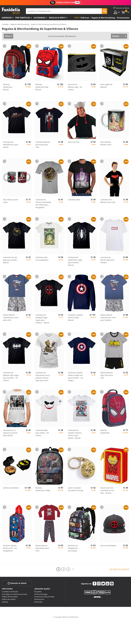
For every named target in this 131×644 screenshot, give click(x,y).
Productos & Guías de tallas (44, 597)
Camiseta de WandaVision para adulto (11, 145)
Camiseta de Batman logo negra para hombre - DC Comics (11, 377)
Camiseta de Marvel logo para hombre (107, 260)
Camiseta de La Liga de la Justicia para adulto (10, 433)
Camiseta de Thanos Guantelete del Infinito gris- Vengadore (43, 203)
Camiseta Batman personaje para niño (43, 145)
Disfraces (7, 18)
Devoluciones (39, 599)
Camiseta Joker (74, 200)
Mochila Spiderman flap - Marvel (42, 87)
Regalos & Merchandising (20, 24)
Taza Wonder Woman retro (106, 143)
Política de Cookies (9, 599)
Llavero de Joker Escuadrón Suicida (76, 489)
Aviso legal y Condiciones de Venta (14, 594)
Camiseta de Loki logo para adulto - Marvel (10, 260)
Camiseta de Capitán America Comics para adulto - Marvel (75, 434)
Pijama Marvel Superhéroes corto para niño (11, 317)
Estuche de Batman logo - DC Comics (75, 87)
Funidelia (5, 24)
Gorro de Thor (74, 142)
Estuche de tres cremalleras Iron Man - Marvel (107, 490)
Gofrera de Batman (11, 488)
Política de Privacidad (10, 597)
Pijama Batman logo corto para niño (107, 375)
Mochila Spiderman (105, 432)
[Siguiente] (73, 569)
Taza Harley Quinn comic (11, 201)
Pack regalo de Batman (106, 86)
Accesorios (39, 18)
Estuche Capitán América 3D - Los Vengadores (10, 548)
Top (76, 18)
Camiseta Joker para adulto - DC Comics (42, 433)
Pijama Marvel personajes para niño (42, 548)
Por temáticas (23, 18)
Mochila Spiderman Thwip (43, 489)
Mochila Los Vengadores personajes (73, 548)
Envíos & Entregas (41, 594)
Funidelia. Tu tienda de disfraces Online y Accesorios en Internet (11, 11)
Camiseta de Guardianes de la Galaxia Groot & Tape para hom (43, 377)
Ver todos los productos (119, 569)
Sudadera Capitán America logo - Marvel (75, 317)
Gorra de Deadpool (108, 546)
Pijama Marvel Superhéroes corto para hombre (108, 317)
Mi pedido (38, 592)
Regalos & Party (57, 18)
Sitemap (5, 602)
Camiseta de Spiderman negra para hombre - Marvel (75, 261)
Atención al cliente (17, 583)
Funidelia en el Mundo (10, 592)
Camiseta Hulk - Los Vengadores (42, 259)
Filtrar (8, 36)
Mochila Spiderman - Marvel (8, 87)
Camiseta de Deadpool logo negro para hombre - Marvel (42, 319)
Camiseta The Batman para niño (108, 201)
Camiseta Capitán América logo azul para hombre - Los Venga (76, 377)
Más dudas (38, 602)
